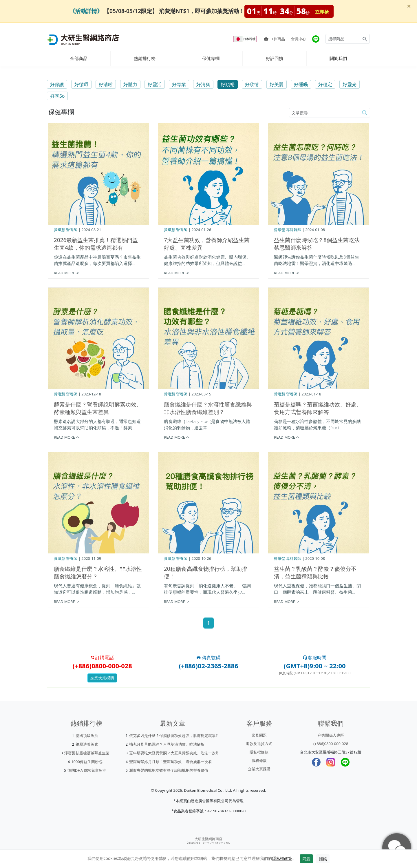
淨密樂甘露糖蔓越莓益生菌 (87, 753)
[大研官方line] (316, 39)
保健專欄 (211, 58)
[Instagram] (331, 762)
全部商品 (79, 58)
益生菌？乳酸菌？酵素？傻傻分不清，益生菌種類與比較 (315, 573)
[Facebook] (316, 762)
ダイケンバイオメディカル (216, 843)
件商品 (274, 39)
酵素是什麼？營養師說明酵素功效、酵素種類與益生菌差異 (98, 408)
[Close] (409, 6)
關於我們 (338, 58)
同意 (306, 859)
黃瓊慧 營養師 (66, 230)
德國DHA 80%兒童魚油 (87, 770)
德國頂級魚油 (87, 736)
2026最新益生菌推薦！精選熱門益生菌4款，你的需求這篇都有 (96, 244)
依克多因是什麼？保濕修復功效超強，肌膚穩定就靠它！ (176, 736)
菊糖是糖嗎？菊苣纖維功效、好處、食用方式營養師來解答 (318, 408)
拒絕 (323, 859)
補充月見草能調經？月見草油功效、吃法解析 (167, 744)
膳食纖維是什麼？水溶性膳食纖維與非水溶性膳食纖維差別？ (208, 408)
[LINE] (345, 762)
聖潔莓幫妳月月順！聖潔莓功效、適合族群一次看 (171, 762)
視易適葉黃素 (87, 744)
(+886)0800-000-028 (331, 744)
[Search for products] (343, 39)
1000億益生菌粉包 (87, 762)
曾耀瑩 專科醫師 (288, 230)
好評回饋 (275, 58)
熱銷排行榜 (145, 58)
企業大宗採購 (102, 678)
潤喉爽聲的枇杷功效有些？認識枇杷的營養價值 (169, 770)
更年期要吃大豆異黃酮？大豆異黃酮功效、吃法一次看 (174, 753)
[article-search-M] (324, 112)
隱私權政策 (282, 858)
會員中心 (299, 39)
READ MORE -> (66, 273)
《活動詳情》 (86, 11)
